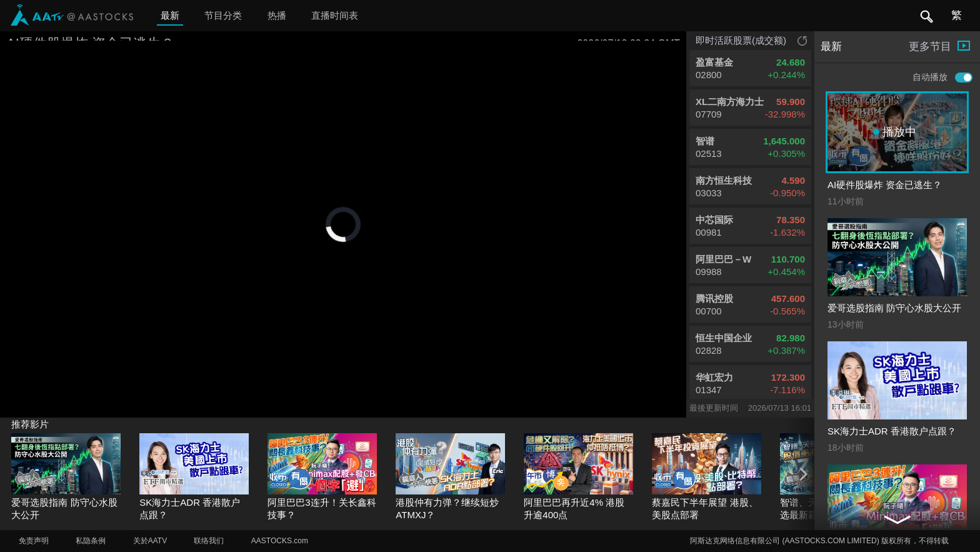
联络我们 (209, 541)
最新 (170, 15)
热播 (277, 15)
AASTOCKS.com (280, 541)
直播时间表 (335, 15)
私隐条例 (91, 541)
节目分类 (223, 15)
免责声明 (34, 541)
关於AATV (150, 541)
